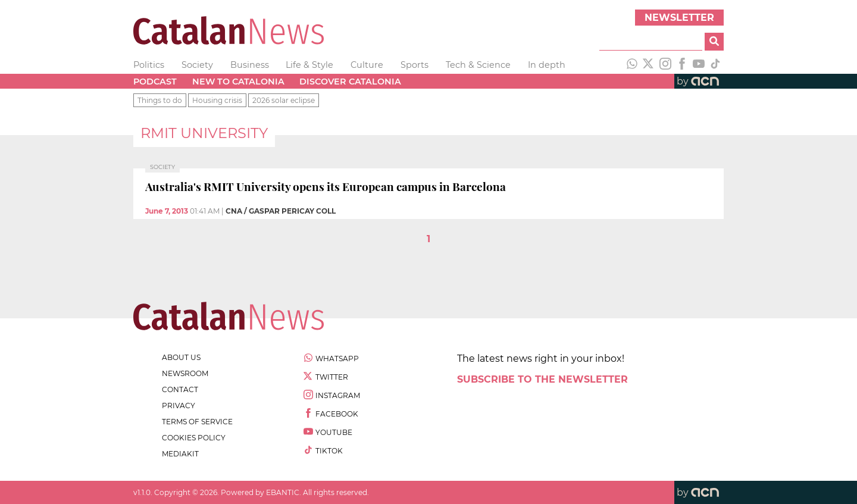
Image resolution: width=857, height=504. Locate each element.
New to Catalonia (238, 82)
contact (180, 389)
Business (250, 65)
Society (197, 65)
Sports (415, 65)
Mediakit (180, 454)
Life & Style (309, 65)
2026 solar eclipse (284, 100)
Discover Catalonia (350, 82)
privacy (179, 406)
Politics (149, 65)
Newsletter (679, 18)
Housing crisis (217, 100)
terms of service (197, 422)
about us (181, 357)
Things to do (160, 100)
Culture (367, 65)
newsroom (185, 373)
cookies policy (194, 438)
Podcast (155, 82)
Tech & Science (478, 65)
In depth (547, 65)
